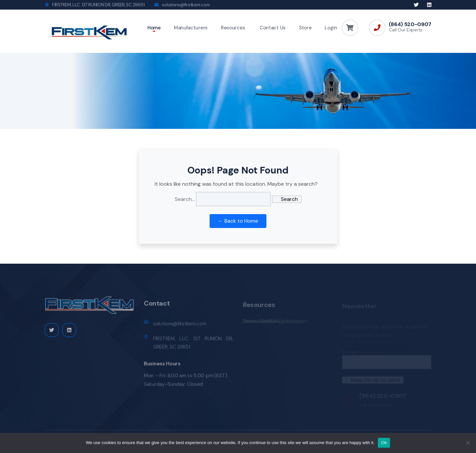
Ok (384, 443)
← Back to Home (238, 221)
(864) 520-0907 (410, 24)
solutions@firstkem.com (186, 5)
